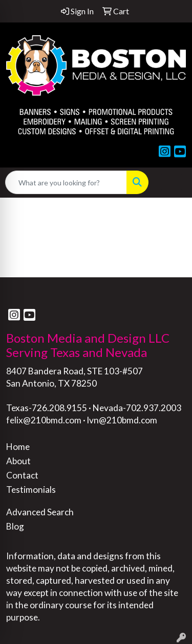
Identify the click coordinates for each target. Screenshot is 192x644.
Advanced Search (40, 512)
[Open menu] (172, 182)
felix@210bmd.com (44, 420)
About (18, 461)
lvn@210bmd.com (122, 420)
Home (18, 447)
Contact (22, 475)
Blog (15, 526)
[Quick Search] (66, 182)
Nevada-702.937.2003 (137, 408)
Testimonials (31, 490)
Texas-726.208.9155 (47, 408)
